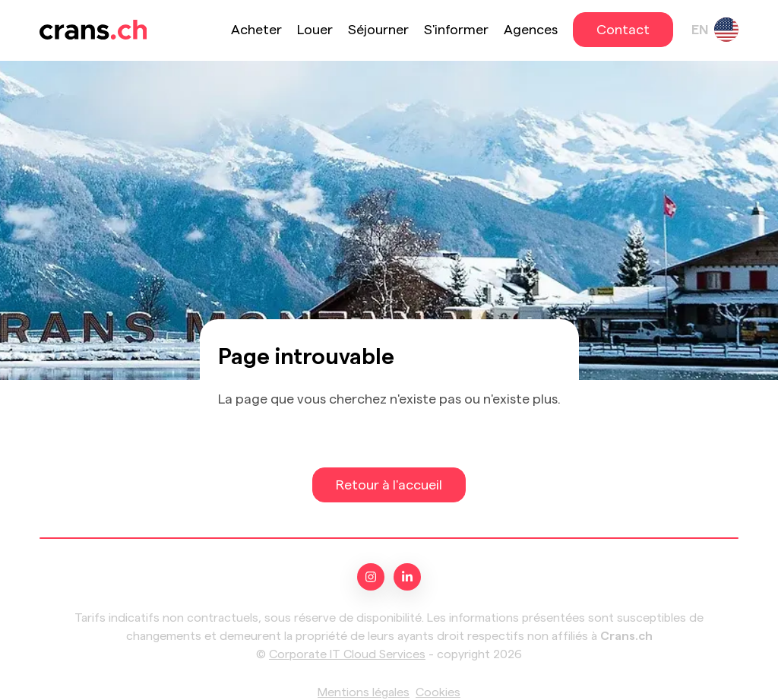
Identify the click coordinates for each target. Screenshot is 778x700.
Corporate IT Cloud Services (347, 654)
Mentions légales (364, 692)
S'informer (456, 30)
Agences (531, 30)
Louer (315, 30)
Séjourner (378, 30)
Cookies (438, 692)
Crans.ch (626, 636)
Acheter (256, 30)
